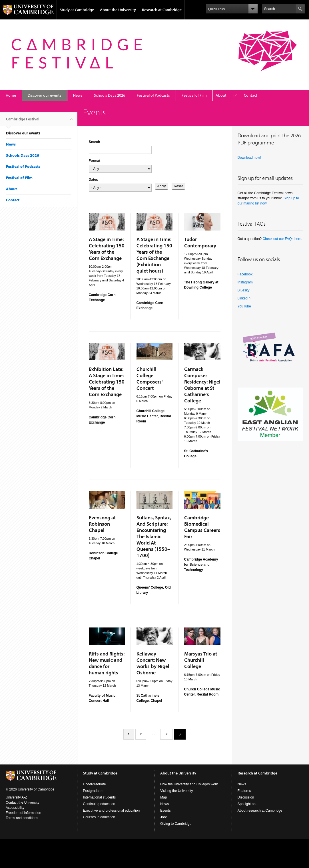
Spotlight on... (248, 804)
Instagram (245, 282)
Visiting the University (177, 791)
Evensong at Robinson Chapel (102, 524)
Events (165, 811)
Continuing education (99, 804)
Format (95, 161)
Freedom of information (23, 813)
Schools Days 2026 (110, 95)
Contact (251, 95)
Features (244, 791)
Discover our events (45, 95)
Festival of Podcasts (153, 95)
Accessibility (15, 808)
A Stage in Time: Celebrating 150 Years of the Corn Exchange (107, 249)
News (78, 95)
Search (95, 142)
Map (163, 797)
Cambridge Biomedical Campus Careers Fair (202, 527)
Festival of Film (194, 95)
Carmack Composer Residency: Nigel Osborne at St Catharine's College (202, 385)
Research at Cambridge (162, 10)
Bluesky (244, 290)
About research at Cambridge (260, 811)
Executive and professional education (112, 811)
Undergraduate (95, 784)
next (178, 734)
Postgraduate (93, 791)
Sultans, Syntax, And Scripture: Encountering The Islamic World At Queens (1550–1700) (154, 536)
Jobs (164, 817)
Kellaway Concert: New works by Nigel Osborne (153, 663)
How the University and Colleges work (189, 784)
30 (166, 734)
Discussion (246, 797)
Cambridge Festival (23, 121)
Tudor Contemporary (200, 242)
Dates (94, 180)
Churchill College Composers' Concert (150, 379)
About (221, 95)
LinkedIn (244, 298)
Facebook (245, 274)
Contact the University (22, 803)
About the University (118, 10)
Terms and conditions (22, 818)
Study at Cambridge (77, 10)
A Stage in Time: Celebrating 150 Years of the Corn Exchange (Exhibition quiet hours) (154, 255)
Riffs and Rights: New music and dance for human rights (107, 663)
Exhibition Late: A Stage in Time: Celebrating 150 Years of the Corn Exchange (107, 382)
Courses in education (99, 817)
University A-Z (16, 797)
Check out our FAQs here (282, 239)
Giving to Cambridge (176, 824)
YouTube (244, 306)
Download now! (249, 158)
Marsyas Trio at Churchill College (201, 660)
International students (100, 797)
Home (11, 95)
